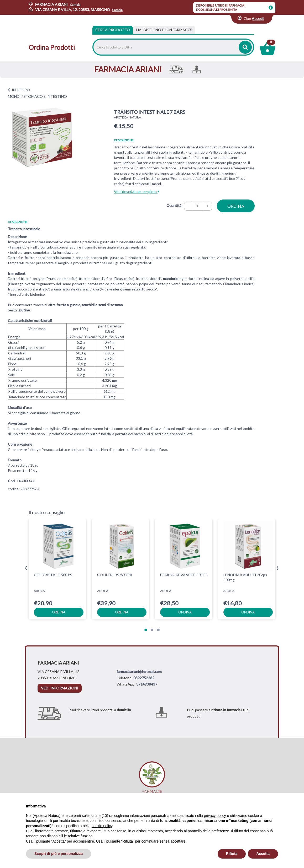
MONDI (14, 96)
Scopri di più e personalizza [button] (59, 854)
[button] (146, 630)
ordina (236, 206)
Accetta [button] (263, 854)
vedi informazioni (60, 688)
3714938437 (147, 684)
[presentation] (26, 568)
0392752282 (144, 678)
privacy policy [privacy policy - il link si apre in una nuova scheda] (215, 816)
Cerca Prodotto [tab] (113, 30)
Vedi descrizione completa (137, 192)
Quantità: (174, 205)
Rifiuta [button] (232, 854)
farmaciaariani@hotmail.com (139, 672)
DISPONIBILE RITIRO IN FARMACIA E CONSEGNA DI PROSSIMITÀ (220, 7)
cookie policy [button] (102, 826)
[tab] (164, 30)
